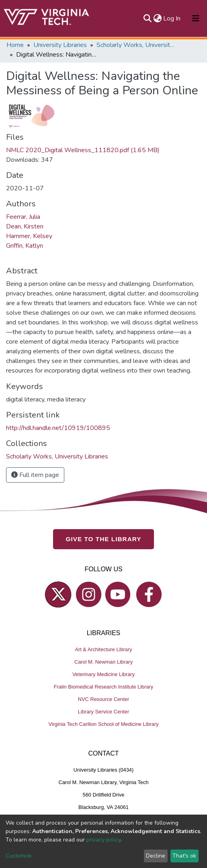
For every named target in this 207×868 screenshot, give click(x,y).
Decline (156, 856)
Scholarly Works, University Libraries (137, 45)
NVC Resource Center (103, 699)
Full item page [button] (35, 475)
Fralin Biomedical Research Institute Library (104, 686)
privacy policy (103, 840)
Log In (172, 18)
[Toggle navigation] (196, 18)
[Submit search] (147, 18)
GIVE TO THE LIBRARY (104, 539)
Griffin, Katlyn (25, 246)
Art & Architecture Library (103, 649)
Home (15, 45)
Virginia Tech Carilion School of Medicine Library (103, 724)
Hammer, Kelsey (29, 236)
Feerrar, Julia (23, 217)
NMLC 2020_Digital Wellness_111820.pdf (83, 150)
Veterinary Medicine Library (103, 674)
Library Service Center (103, 711)
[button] (157, 18)
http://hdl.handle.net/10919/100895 (58, 428)
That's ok (184, 856)
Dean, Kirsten (25, 226)
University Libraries (60, 45)
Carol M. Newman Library (103, 661)
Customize (19, 856)
